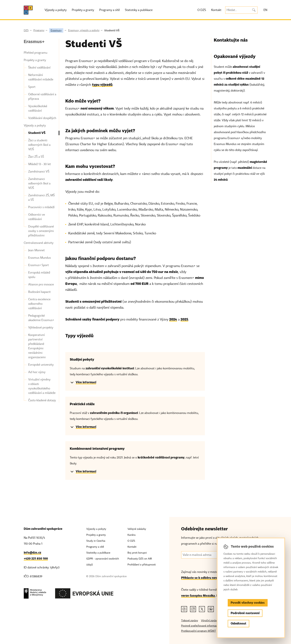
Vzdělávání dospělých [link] (42, 118)
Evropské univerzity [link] (41, 365)
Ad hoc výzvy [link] (37, 372)
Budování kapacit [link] (39, 292)
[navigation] (40, 221)
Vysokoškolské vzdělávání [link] (38, 108)
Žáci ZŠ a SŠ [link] (36, 157)
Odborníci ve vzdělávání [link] (37, 217)
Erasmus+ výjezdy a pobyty (84, 30)
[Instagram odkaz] (193, 609)
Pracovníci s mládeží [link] (41, 207)
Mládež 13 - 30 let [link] (40, 164)
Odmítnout (238, 623)
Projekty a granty (83, 10)
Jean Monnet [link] (36, 250)
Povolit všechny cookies (248, 603)
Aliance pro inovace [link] (41, 284)
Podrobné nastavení (245, 613)
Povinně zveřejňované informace (200, 626)
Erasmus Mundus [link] (40, 258)
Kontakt (216, 10)
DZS (26, 30)
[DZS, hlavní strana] (28, 10)
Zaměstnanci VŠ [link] (39, 172)
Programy (39, 30)
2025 (184, 319)
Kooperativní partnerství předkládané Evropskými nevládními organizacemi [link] (37, 346)
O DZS (202, 10)
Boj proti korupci (137, 553)
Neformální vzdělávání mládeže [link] (41, 77)
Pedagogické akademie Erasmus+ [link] (41, 318)
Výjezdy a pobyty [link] (35, 126)
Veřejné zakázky (137, 529)
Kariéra (131, 535)
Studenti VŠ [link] (37, 133)
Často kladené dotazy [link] (42, 400)
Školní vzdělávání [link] (39, 68)
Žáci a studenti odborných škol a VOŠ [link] (39, 145)
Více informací (86, 382)
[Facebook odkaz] (184, 609)
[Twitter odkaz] (202, 609)
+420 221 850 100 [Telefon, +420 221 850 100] (36, 558)
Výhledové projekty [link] (41, 328)
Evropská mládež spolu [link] (39, 275)
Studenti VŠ (112, 30)
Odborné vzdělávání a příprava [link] (42, 97)
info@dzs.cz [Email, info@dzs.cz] (32, 553)
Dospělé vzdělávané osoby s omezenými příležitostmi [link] (41, 231)
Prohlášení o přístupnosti (142, 565)
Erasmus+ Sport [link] (39, 265)
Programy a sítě (109, 10)
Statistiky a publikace (139, 10)
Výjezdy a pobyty (56, 10)
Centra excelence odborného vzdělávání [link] (39, 304)
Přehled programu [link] (36, 53)
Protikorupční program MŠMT (198, 631)
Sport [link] (32, 87)
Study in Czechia (96, 541)
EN (265, 10)
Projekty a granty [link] (35, 60)
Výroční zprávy (210, 621)
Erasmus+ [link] (34, 42)
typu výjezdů (102, 85)
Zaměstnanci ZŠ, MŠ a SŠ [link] (41, 198)
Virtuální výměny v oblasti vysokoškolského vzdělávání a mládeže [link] (42, 386)
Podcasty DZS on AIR (140, 559)
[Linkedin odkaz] (211, 609)
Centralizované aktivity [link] (39, 243)
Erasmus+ (56, 30)
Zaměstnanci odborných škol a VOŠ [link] (39, 183)
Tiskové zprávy (190, 621)
